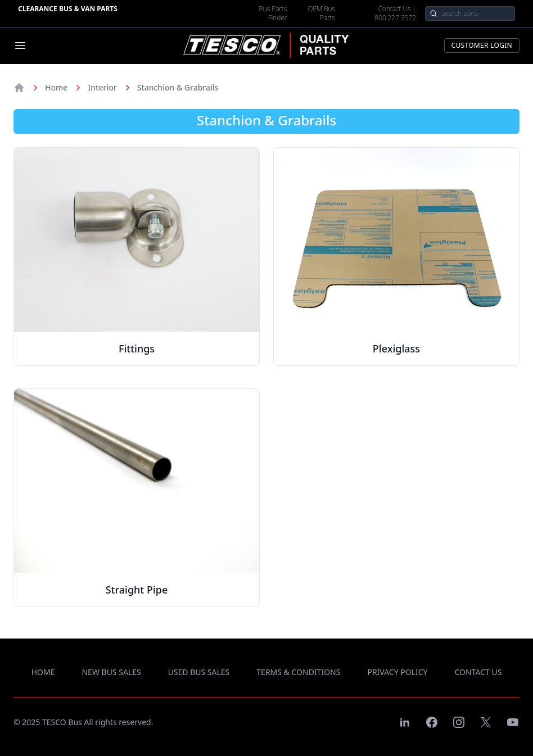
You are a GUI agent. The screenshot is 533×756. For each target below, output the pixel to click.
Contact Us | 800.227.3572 (395, 13)
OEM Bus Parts (321, 13)
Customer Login (482, 45)
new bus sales (111, 672)
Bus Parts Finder (273, 13)
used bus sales (199, 672)
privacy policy (397, 672)
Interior (102, 87)
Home (56, 87)
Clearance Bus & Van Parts (68, 9)
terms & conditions (298, 672)
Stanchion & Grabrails (178, 87)
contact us (478, 672)
